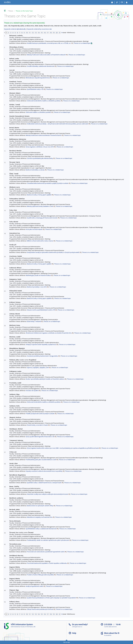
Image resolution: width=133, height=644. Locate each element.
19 (54, 33)
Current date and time (110, 627)
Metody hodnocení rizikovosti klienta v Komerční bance (44, 135)
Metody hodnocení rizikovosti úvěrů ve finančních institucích (46, 55)
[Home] (112, 2)
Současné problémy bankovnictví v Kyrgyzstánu (42, 356)
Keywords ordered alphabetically (15, 29)
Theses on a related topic (82, 43)
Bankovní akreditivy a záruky (35, 170)
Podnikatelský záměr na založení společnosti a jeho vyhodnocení (48, 540)
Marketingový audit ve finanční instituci (38, 275)
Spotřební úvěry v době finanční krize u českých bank (44, 483)
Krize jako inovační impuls (34, 229)
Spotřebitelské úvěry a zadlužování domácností (41, 529)
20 (57, 33)
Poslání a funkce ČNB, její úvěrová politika (40, 575)
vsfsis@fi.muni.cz (77, 627)
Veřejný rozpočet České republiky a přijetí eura (41, 344)
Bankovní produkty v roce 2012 (37, 287)
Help (74, 633)
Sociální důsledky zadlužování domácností (41, 66)
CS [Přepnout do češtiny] (122, 2)
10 (27, 33)
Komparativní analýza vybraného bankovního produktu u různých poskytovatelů (53, 252)
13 (36, 33)
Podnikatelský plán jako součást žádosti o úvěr (41, 460)
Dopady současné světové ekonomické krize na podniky (44, 471)
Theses (11, 11)
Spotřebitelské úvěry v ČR (35, 89)
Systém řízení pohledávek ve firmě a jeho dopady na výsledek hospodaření (51, 598)
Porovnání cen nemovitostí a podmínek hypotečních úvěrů (46, 552)
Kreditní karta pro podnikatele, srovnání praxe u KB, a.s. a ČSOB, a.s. (49, 43)
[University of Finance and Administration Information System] (7, 2)
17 (48, 33)
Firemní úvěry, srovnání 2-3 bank (37, 425)
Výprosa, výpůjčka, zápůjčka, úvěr (38, 367)
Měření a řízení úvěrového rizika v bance (40, 241)
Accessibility (108, 635)
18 (51, 33)
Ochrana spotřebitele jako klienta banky (40, 158)
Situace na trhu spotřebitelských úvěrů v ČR (41, 310)
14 (39, 33)
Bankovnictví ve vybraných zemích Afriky (40, 506)
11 (30, 33)
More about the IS (112, 633)
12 (33, 33)
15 (42, 33)
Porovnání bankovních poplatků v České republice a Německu (47, 563)
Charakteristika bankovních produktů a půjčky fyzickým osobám (48, 183)
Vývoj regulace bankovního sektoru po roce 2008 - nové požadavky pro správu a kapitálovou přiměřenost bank (63, 448)
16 (45, 33)
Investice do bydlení (32, 390)
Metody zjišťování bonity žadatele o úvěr (40, 206)
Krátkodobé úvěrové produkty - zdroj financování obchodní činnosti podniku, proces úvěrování (58, 124)
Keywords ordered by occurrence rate (39, 29)
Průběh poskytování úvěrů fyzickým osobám (40, 414)
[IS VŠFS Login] (127, 2)
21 (60, 33)
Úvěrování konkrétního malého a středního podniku (44, 101)
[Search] (117, 2)
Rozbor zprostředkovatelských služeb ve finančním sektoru (45, 379)
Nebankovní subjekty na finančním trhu (40, 517)
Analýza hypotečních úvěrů (35, 586)
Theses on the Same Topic (24, 11)
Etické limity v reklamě (34, 321)
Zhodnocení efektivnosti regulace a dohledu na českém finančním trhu (49, 333)
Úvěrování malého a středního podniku (38, 112)
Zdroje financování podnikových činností (40, 609)
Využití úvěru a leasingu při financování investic (42, 218)
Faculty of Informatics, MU (28, 627)
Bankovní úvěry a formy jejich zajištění (39, 195)
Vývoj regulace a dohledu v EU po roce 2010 (40, 147)
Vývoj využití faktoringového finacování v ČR (40, 437)
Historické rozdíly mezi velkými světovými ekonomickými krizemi (48, 494)
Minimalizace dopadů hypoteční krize (38, 78)
